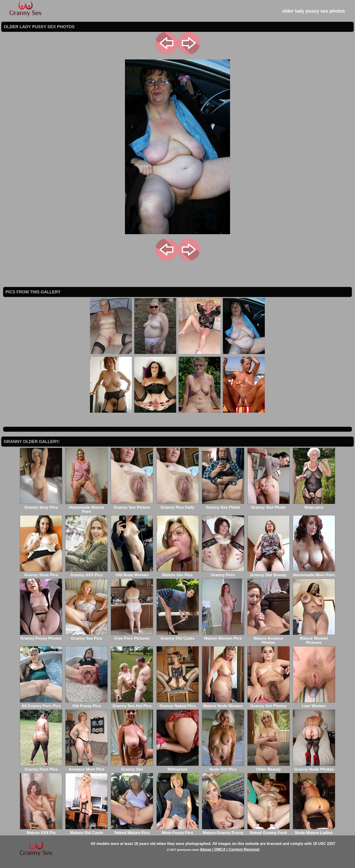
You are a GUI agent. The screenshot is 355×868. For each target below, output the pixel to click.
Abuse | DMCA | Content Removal (230, 849)
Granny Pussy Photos (41, 636)
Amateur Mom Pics (86, 767)
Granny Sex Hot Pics (132, 704)
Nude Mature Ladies (314, 831)
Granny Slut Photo (269, 505)
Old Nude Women (132, 573)
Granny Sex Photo (223, 505)
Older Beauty (269, 767)
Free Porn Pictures (132, 636)
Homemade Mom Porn (314, 573)
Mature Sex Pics (178, 573)
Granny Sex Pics (86, 636)
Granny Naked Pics (178, 704)
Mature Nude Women (223, 704)
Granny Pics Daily (178, 505)
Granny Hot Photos (269, 704)
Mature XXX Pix (41, 831)
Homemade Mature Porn (86, 507)
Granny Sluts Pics (41, 573)
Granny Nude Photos (314, 767)
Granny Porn (223, 573)
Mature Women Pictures (314, 638)
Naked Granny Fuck (269, 831)
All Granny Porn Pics (41, 704)
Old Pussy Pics (86, 704)
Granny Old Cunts (178, 636)
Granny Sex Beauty (269, 573)
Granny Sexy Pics (41, 505)
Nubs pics (314, 505)
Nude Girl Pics (223, 767)
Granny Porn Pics (41, 767)
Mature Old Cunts (86, 831)
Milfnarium (178, 767)
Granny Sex (132, 767)
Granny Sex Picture (132, 505)
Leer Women (314, 704)
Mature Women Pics (223, 636)
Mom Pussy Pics (178, 831)
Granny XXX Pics (86, 573)
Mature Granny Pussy (223, 831)
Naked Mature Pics (132, 831)
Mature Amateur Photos (269, 638)
